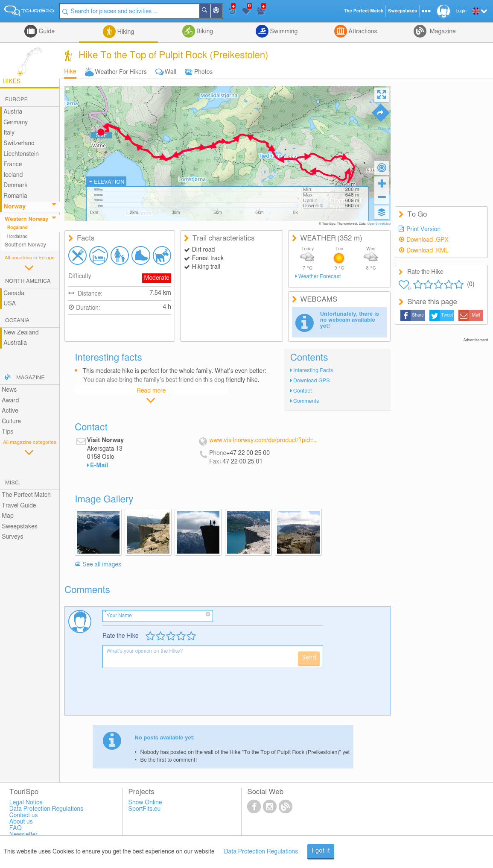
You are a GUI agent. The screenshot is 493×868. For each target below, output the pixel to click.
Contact (303, 391)
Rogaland (18, 228)
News (9, 390)
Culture (11, 422)
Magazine (442, 32)
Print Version (423, 229)
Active (10, 411)
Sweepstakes (20, 527)
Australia (15, 343)
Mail (476, 315)
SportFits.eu (145, 809)
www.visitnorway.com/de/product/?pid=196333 (264, 440)
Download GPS (312, 381)
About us (21, 822)
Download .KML (427, 251)
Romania (15, 196)
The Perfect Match (26, 495)
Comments (306, 401)
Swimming (283, 32)
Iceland (13, 175)
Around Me (222, 12)
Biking (204, 32)
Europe (16, 100)
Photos (203, 72)
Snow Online (145, 803)
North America (28, 281)
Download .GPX (427, 240)
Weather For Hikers (121, 72)
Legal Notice (26, 803)
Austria (13, 112)
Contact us (24, 815)
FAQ (16, 828)
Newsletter (24, 835)
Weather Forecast (320, 277)
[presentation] (167, 695)
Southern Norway (25, 245)
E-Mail (99, 466)
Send (309, 658)
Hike (70, 72)
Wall (171, 72)
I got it (321, 851)
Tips (7, 432)
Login (461, 11)
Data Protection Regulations (261, 852)
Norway (15, 207)
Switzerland (19, 144)
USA (10, 304)
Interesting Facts (313, 371)
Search (210, 11)
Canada (14, 293)
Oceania (17, 321)
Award (10, 401)
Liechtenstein (21, 154)
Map (8, 516)
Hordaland (18, 237)
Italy (9, 133)
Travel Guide (19, 506)
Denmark (16, 185)
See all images (102, 565)
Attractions (362, 32)
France (13, 164)
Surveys (12, 537)
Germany (16, 123)
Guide (46, 32)
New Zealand (21, 333)
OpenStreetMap (379, 224)
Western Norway (26, 219)
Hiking (125, 32)
